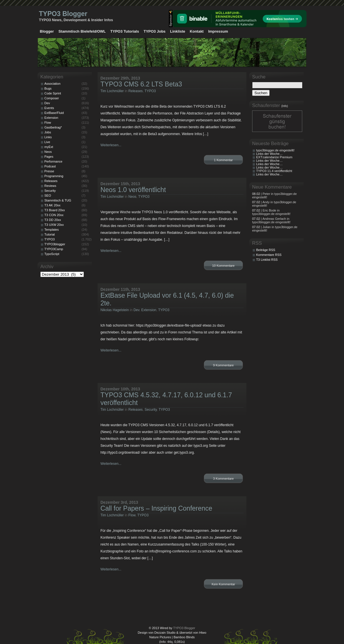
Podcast (50, 166)
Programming (54, 176)
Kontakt (197, 31)
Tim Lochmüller (112, 91)
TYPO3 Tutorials (125, 31)
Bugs (48, 88)
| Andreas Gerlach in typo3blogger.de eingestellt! (271, 220)
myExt (49, 147)
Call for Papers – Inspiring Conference (156, 508)
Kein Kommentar (224, 584)
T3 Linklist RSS (267, 260)
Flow (132, 515)
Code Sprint (53, 93)
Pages (49, 157)
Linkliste (178, 31)
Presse (49, 171)
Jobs (48, 132)
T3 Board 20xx (55, 210)
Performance (53, 161)
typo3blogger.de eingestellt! (275, 150)
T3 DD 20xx (53, 220)
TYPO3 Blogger (63, 14)
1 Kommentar (223, 160)
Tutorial (50, 234)
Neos (133, 197)
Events (49, 108)
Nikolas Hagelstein (115, 310)
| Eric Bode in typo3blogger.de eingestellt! (271, 212)
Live (47, 142)
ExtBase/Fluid (54, 113)
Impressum (218, 31)
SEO (48, 195)
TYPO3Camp (54, 249)
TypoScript (52, 254)
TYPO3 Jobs (155, 31)
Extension (149, 310)
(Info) (285, 106)
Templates (52, 230)
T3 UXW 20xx (54, 225)
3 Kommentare (223, 479)
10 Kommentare (223, 266)
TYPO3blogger (55, 244)
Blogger (47, 31)
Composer (52, 98)
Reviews (50, 186)
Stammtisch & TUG (58, 200)
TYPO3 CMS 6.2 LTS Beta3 (141, 84)
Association (52, 84)
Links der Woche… (269, 154)
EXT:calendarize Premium (274, 157)
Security (151, 410)
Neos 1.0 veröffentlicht (133, 190)
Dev (136, 310)
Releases (136, 91)
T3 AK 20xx (52, 205)
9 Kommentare (223, 365)
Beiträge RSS (266, 250)
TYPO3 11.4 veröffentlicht (274, 171)
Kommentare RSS (269, 255)
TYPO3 (150, 91)
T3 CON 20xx (54, 215)
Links (48, 137)
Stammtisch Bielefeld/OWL (82, 31)
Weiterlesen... (111, 145)
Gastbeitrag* (53, 127)
